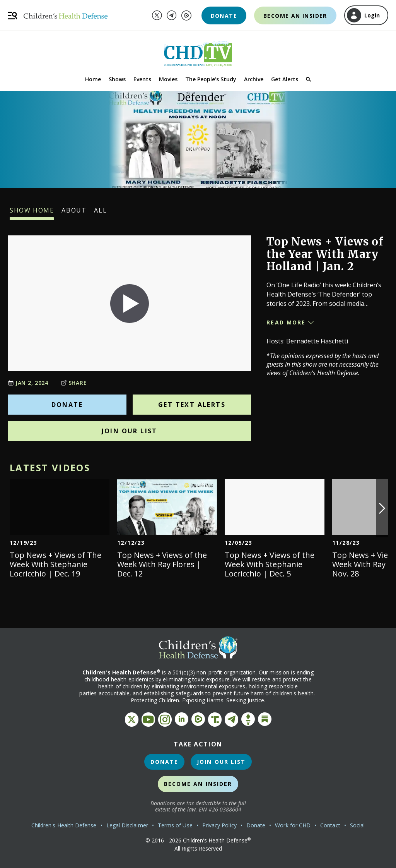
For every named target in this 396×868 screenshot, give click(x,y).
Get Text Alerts (192, 405)
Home (93, 79)
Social (357, 825)
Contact (330, 825)
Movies (168, 79)
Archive (254, 79)
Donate (224, 16)
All (100, 213)
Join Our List (130, 431)
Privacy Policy (219, 825)
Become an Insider (295, 16)
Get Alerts (285, 79)
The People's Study (211, 79)
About (74, 213)
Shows (117, 79)
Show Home (32, 213)
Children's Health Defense (64, 825)
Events (142, 79)
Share (74, 383)
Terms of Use (175, 825)
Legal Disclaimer (127, 825)
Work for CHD (293, 825)
